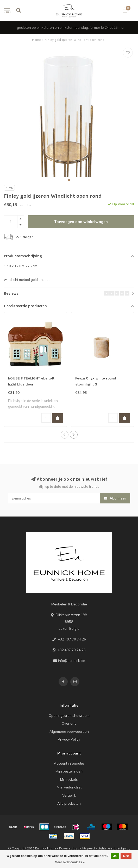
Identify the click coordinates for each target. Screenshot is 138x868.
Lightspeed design (112, 848)
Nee (126, 856)
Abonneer (115, 498)
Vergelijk (69, 795)
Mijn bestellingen (69, 771)
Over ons (69, 723)
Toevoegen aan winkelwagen (81, 222)
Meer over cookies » (70, 862)
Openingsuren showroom (69, 716)
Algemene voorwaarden (69, 731)
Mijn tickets (69, 779)
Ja (115, 856)
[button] (69, 180)
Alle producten (69, 803)
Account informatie (69, 763)
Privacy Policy (69, 739)
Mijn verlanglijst (69, 787)
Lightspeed (86, 848)
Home (36, 40)
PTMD (9, 188)
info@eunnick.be (71, 661)
